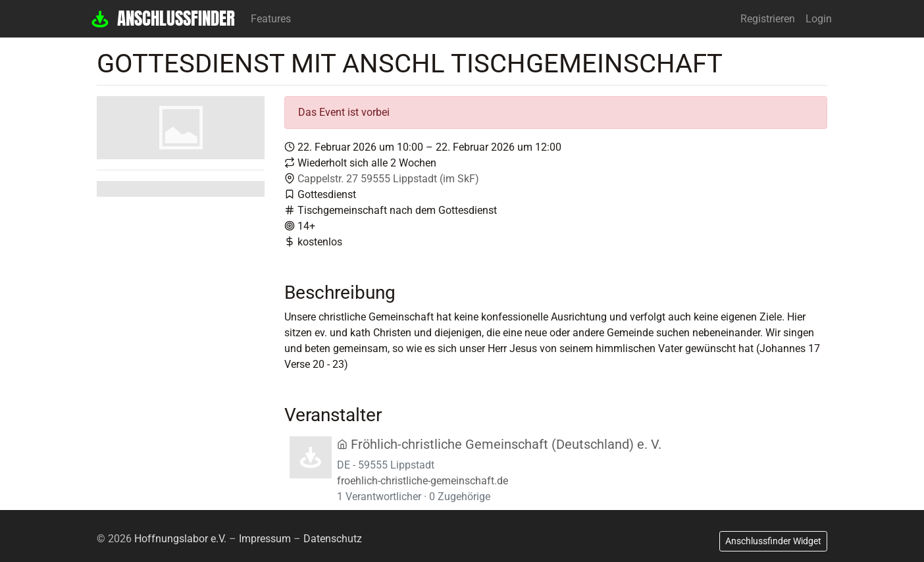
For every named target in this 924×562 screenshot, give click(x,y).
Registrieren (768, 19)
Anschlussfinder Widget (773, 541)
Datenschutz (333, 539)
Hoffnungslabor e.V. (180, 539)
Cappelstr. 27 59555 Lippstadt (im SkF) (388, 179)
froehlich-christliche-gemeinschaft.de (423, 481)
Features (271, 19)
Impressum (265, 539)
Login (819, 19)
